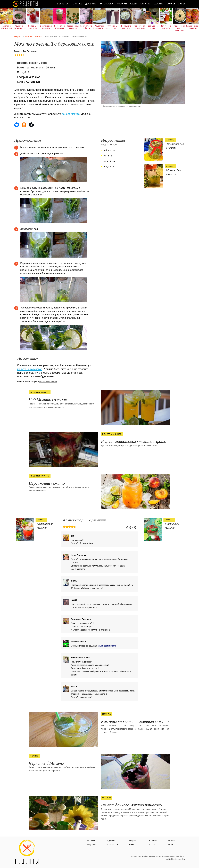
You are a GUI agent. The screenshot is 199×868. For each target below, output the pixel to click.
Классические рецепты (193, 27)
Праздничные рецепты (73, 27)
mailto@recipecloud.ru (175, 859)
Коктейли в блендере (60, 27)
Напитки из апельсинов (6, 27)
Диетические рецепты (46, 27)
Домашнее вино (153, 27)
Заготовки (106, 4)
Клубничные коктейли (113, 27)
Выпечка (63, 4)
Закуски (122, 4)
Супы (181, 4)
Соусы (171, 4)
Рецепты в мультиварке (20, 27)
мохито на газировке (30, 369)
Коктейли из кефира (86, 27)
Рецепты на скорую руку (139, 27)
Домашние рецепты (126, 27)
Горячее (77, 4)
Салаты (159, 4)
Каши (133, 4)
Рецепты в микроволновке (99, 27)
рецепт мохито (32, 63)
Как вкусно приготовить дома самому (25, 4)
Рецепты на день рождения (179, 28)
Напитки (145, 4)
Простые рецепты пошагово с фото (27, 852)
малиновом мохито (107, 646)
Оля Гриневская (30, 51)
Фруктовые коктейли (166, 27)
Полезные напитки (33, 27)
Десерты (91, 4)
